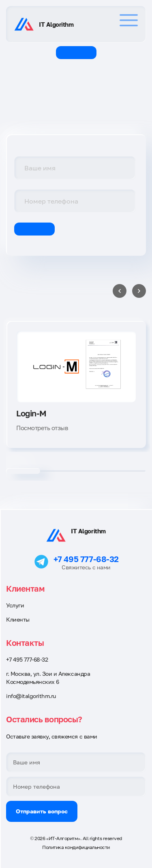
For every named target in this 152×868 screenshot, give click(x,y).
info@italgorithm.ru (31, 696)
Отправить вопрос (42, 811)
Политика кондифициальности (76, 847)
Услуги (15, 605)
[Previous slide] (120, 291)
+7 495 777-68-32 (86, 559)
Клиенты (18, 619)
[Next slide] (139, 291)
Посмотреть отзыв (42, 428)
